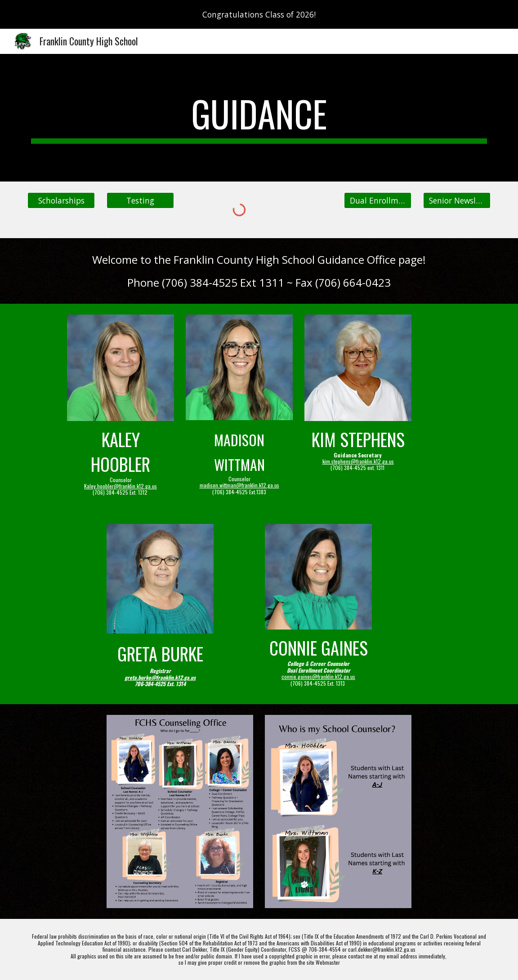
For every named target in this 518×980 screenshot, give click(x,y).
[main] (259, 118)
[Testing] (140, 201)
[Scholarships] (61, 201)
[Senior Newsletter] (457, 201)
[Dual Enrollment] (378, 201)
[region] (259, 14)
